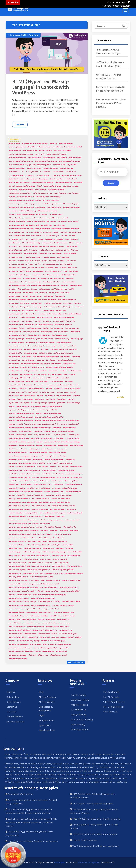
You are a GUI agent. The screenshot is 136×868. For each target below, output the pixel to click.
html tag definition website (18, 367)
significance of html (15, 470)
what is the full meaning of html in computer (24, 587)
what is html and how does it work (20, 534)
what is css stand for (31, 531)
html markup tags (77, 339)
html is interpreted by (54, 314)
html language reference (31, 332)
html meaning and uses (64, 342)
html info (38, 310)
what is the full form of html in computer (22, 584)
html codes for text (64, 257)
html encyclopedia (76, 286)
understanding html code (73, 484)
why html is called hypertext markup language (24, 641)
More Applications (80, 730)
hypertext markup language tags (68, 420)
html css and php (66, 264)
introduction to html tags (66, 431)
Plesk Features (110, 712)
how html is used (46, 225)
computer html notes (34, 168)
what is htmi (64, 531)
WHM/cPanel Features (114, 702)
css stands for (29, 175)
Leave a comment (76, 662)
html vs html (13, 389)
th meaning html (76, 477)
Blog (41, 692)
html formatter (60, 296)
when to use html (28, 623)
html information (48, 310)
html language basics (16, 325)
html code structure (15, 257)
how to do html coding (42, 229)
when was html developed (61, 623)
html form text (48, 296)
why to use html (64, 648)
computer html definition (17, 168)
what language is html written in (49, 609)
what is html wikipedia (60, 559)
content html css (14, 172)
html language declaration (63, 325)
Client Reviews (14, 702)
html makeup (13, 335)
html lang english (59, 321)
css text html (55, 175)
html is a (42, 314)
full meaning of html (56, 215)
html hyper (78, 303)
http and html (61, 399)
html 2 (27, 239)
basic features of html (30, 151)
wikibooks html (43, 655)
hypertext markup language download (48, 413)
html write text (50, 396)
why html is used (36, 644)
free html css (13, 211)
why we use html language (18, 655)
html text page (14, 378)
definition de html (71, 179)
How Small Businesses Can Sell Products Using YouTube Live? (111, 89)
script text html (30, 467)
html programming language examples (46, 357)
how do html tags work (16, 225)
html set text (40, 360)
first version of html (27, 207)
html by (67, 250)
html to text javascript (16, 382)
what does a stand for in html (60, 499)
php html (42, 463)
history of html (63, 218)
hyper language (24, 403)
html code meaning (70, 254)
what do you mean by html (35, 495)
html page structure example (63, 353)
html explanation (44, 289)
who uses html (45, 637)
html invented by (32, 314)
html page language (30, 353)
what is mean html (15, 573)
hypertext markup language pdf (45, 420)
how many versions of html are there (21, 229)
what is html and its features (43, 534)
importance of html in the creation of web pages (25, 424)
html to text (65, 378)
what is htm (44, 531)
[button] (18, 9)
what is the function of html (69, 587)
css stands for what (43, 175)
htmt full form (51, 399)
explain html (13, 190)
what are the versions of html (54, 492)
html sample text (14, 360)
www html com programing (18, 659)
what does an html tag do (17, 502)
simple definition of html (32, 470)
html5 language (28, 399)
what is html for (68, 545)
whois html (55, 637)
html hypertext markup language (31, 307)
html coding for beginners (39, 261)
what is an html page (16, 531)
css (23, 172)
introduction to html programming (45, 431)
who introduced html (16, 634)
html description (43, 278)
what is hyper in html (62, 563)
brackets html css (59, 165)
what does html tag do (75, 513)
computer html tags (67, 168)
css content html (58, 172)
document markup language (26, 186)
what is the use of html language (63, 605)
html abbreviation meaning (31, 243)
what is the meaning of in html (19, 598)
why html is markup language (19, 644)
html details (69, 278)
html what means (63, 392)
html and (79, 243)
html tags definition (15, 371)
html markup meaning (62, 339)
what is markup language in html (63, 570)
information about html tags (41, 428)
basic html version (75, 158)
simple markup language (66, 470)
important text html (49, 424)
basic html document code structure (21, 154)
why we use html (61, 651)
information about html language (20, 428)
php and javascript (25, 463)
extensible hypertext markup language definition (25, 200)
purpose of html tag (66, 463)
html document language (17, 286)
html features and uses (59, 289)
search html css (42, 467)
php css (35, 463)
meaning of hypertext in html (54, 460)
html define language (23, 275)
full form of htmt (42, 215)
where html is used (52, 627)
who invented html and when (47, 634)
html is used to (14, 318)
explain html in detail (26, 190)
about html (54, 143)
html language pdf (15, 332)
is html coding (59, 438)
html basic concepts (30, 250)
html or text (73, 349)
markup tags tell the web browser (20, 460)
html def (12, 275)
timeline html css (40, 484)
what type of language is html (64, 612)
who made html (33, 637)
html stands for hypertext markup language (35, 364)
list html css (13, 449)
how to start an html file (34, 232)
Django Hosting (79, 715)
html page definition (15, 353)
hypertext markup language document (21, 413)
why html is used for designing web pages (57, 644)
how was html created (33, 236)
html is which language (44, 318)
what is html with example (18, 563)
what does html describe (47, 502)
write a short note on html (58, 655)
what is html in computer (64, 548)
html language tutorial (61, 332)
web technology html (16, 492)
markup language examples (38, 453)
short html (53, 467)
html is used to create (28, 318)
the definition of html (16, 481)
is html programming (72, 438)
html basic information (46, 250)
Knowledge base (47, 730)
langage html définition (27, 445)
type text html (59, 484)
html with (40, 396)
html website (58, 389)
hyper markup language (39, 403)
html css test (13, 271)
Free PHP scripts (111, 697)
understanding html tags (17, 488)
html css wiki (63, 271)
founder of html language (71, 207)
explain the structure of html (42, 193)
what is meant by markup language (71, 573)
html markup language (16, 339)
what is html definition (16, 545)
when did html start (64, 620)
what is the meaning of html (70, 591)
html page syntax (15, 357)
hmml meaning (73, 222)
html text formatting (55, 374)
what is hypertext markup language (39, 566)
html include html (15, 310)
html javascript (14, 321)
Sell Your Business (16, 722)
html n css (36, 349)
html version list (14, 385)
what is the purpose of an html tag (49, 602)
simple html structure (49, 470)
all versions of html (44, 147)
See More (20, 125)
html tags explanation (31, 371)
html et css (13, 289)
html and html (44, 246)
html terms (43, 371)
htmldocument (39, 399)
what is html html (48, 548)
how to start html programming (70, 232)
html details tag (14, 282)
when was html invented (17, 627)
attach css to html (15, 151)
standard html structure (17, 474)
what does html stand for (40, 509)
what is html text (14, 556)
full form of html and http (28, 211)
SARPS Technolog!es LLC (89, 863)
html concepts (71, 261)
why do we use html (67, 637)
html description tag (57, 278)
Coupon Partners (15, 717)
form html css (40, 207)
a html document (14, 143)
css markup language (16, 175)
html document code (35, 282)
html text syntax (26, 378)
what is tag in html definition (18, 577)
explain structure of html (56, 190)
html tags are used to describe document (59, 367)
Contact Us (12, 707)
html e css (64, 286)
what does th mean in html (41, 524)
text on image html (63, 477)
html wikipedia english (28, 396)
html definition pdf (15, 278)
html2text (12, 399)
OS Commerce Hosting (82, 720)
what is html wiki (45, 559)
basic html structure (34, 158)
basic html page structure (17, 158)
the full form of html (31, 481)
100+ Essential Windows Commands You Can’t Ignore (109, 52)
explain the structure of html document (66, 193)
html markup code (44, 335)
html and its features (57, 246)
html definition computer (51, 275)
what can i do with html (73, 492)
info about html (73, 424)
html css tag (72, 268)
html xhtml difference (64, 396)
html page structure (45, 353)
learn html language (76, 445)
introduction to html (25, 431)
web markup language (70, 488)
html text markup (69, 374)
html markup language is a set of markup (39, 339)
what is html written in (35, 563)
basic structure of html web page (20, 165)
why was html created (16, 651)
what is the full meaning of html (48, 584)
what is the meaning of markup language (22, 602)
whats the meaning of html (46, 620)
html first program (15, 296)
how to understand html (17, 236)
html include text (28, 310)
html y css (76, 396)
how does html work (32, 225)
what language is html (29, 609)
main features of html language (29, 449)
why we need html (48, 651)
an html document (59, 147)
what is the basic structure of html (41, 577)
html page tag (27, 357)
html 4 (41, 239)
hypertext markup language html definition (49, 417)
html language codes (46, 325)
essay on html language (70, 186)
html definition (37, 275)
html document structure (51, 286)
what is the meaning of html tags (20, 595)
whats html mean (15, 620)
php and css (13, 463)
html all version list (48, 243)
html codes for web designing (19, 261)
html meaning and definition (46, 342)
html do (24, 282)
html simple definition (65, 360)
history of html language (17, 222)
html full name (14, 303)
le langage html (63, 445)
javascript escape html (35, 442)
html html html (57, 303)
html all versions (62, 243)
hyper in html (13, 403)
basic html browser (46, 151)
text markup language (47, 477)
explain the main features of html (20, 193)
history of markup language (36, 222)
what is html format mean (32, 548)
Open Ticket (45, 725)
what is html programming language (54, 552)
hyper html (71, 399)
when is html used (15, 623)
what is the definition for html (50, 580)
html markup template (16, 342)
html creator (29, 264)
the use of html (14, 484)
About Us (11, 692)
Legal (42, 715)
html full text (25, 303)
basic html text (62, 158)
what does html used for (35, 516)
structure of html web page (18, 477)
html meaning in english (36, 346)
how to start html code (51, 232)
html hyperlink (14, 307)
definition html (14, 182)
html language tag (46, 332)
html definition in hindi (69, 275)
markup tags (62, 456)
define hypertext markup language (36, 179)
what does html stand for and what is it (63, 509)
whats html (44, 616)
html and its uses (72, 246)
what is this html (14, 609)
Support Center (46, 720)
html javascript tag (27, 321)
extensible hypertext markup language (48, 197)
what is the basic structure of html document (24, 580)
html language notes (72, 328)
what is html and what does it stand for (22, 538)
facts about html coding (51, 200)
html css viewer (38, 271)
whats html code (55, 616)
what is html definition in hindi (35, 545)
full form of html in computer (47, 211)
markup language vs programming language (23, 456)
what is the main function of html (48, 591)
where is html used (15, 630)
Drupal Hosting (78, 710)
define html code (76, 175)
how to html (75, 229)
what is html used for (43, 556)
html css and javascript (51, 264)
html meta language (15, 349)
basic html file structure (43, 154)
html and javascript (15, 250)
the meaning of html (71, 481)
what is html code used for (18, 541)
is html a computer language (56, 435)
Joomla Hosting (79, 695)
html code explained (30, 254)
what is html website (31, 559)
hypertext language (73, 403)
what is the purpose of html (71, 602)
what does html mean (39, 506)
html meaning (30, 342)
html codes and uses (49, 257)
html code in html (45, 254)
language (39, 445)
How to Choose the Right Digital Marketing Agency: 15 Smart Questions (111, 103)
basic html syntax (49, 158)
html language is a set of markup (38, 328)
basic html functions (59, 154)
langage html (13, 445)
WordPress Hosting (80, 700)
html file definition (15, 293)
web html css (56, 488)
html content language (16, 264)
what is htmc (54, 531)
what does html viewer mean (55, 516)
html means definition (69, 346)
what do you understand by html (19, 499)
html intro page (61, 310)
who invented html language (68, 634)
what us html (13, 616)
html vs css (74, 385)
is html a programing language (19, 438)
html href (47, 303)
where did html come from (35, 627)
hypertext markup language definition (45, 410)
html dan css (73, 271)
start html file (46, 474)
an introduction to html (74, 147)
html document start (34, 286)
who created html (51, 630)
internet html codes (69, 428)
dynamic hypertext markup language (49, 186)
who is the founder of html (17, 637)
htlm (74, 236)
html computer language (57, 261)
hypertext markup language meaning (21, 420)
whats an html (34, 616)
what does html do (63, 502)
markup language (61, 449)
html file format (28, 293)
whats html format (69, 616)
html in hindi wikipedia (66, 307)
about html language (66, 143)
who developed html (65, 630)
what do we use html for (17, 495)
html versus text (63, 385)
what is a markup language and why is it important (25, 527)
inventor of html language (17, 435)
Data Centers (13, 697)
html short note (51, 360)
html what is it (33, 392)
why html (78, 637)
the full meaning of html (48, 481)
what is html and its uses (62, 534)
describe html (25, 182)
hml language (62, 222)
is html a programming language (41, 438)
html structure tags (69, 364)
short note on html (76, 467)
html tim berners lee (52, 378)
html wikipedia (14, 396)
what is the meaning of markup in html (43, 598)
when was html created (43, 623)
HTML (22, 239)
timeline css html (26, 484)
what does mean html (72, 520)
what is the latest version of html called (22, 591)
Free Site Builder (111, 692)
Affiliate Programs (48, 697)
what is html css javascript (58, 541)
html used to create (57, 382)
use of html (30, 488)
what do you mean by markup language (59, 495)
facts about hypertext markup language (22, 204)
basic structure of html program (69, 161)
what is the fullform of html (49, 587)
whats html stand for (29, 620)
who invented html (30, 634)
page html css (70, 460)
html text (63, 371)
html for (25, 296)
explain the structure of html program (21, 197)
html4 (19, 399)
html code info (57, 254)
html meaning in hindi (53, 346)
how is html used (59, 225)
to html (50, 484)
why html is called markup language (53, 641)
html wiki (73, 392)
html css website (51, 271)
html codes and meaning (32, 257)
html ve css (69, 382)
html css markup (61, 268)
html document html (68, 282)
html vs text (23, 389)
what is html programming (31, 552)
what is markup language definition (39, 570)
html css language (47, 268)
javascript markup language (70, 442)
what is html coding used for (38, 541)
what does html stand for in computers (53, 513)
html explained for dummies (27, 289)
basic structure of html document (46, 161)
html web (49, 389)
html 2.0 (34, 239)
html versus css (50, 385)
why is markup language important (45, 648)
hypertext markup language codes (20, 410)
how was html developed (51, 236)
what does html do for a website (19, 506)
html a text (74, 239)
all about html (32, 147)
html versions (39, 385)
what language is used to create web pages (23, 612)
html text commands (75, 371)
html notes (45, 349)
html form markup (36, 296)
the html (60, 481)
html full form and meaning (47, 300)
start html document (33, 474)
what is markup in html (75, 566)
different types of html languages (42, 182)
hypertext (52, 403)
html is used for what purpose (72, 314)
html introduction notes (17, 314)
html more (27, 349)
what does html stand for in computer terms (23, 513)
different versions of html (63, 182)
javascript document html (17, 442)
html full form (32, 300)
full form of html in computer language (22, 215)
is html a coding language (36, 435)
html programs (65, 357)
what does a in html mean (40, 499)
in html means (62, 424)
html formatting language (17, 300)
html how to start (36, 303)
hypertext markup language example (21, 417)
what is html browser (43, 538)
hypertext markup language (31, 406)
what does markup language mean (51, 520)
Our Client (11, 712)
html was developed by (36, 389)
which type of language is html (33, 630)
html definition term (29, 278)
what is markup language (17, 570)
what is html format (15, 548)
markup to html (38, 460)
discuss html (78, 182)
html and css (13, 246)
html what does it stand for (18, 392)
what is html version (16, 559)
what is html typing (28, 556)
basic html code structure (62, 151)
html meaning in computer (18, 346)
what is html (74, 531)
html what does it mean (72, 389)
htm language (13, 239)
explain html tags (40, 190)
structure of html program (74, 474)
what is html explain (54, 545)
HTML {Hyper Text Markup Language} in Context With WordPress (41, 87)
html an (72, 243)
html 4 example (50, 239)
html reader (76, 357)
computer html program (51, 168)
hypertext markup (15, 406)
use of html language (43, 488)
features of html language (45, 204)
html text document (26, 374)
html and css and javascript (28, 246)
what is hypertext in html (17, 566)
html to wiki (29, 382)
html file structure (41, 293)
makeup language (47, 449)
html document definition (52, 282)
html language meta (57, 328)
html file (71, 289)
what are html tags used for (33, 492)
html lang (38, 321)
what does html (32, 502)
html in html (79, 307)
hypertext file (61, 403)
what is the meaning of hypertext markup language (49, 595)
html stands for (14, 364)
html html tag (68, 303)
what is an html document (53, 527)
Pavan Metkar (34, 35)
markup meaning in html (48, 456)
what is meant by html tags (49, 573)
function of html (51, 218)
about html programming (17, 147)
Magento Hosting (79, 705)
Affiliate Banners (47, 702)
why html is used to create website (20, 648)
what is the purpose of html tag (19, 605)
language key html (50, 445)
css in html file (71, 172)
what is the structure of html (41, 605)
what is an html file (69, 527)
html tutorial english (42, 382)
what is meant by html (30, 573)
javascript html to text (52, 442)
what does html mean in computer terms (61, 506)
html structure (56, 364)
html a (67, 239)
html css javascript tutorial (30, 268)
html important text (50, 307)
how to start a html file (16, 232)
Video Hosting (78, 725)
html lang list (70, 321)
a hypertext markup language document (35, 143)
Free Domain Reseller (114, 707)
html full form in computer (67, 300)
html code (74, 250)
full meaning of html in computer (20, 218)
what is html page (15, 552)
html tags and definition (36, 367)
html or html (63, 349)
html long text (75, 332)
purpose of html (52, 463)
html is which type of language (64, 318)
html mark (23, 335)
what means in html (46, 612)
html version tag (27, 385)
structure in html (58, 474)
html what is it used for (47, 392)
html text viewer (38, 378)
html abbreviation (15, 243)
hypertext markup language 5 (52, 406)
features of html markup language (67, 204)
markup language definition (18, 453)
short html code (63, 467)
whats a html (23, 616)
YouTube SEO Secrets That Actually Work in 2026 (109, 77)
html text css (13, 374)
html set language (28, 360)
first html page (14, 207)
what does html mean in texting (19, 509)
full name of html (38, 218)
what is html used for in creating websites (66, 556)
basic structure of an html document (21, 161)
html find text (65, 293)
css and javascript (32, 172)
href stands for (65, 236)
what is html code (58, 538)
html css (38, 264)
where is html (65, 627)
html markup (32, 335)
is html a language (73, 435)
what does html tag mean (17, 516)
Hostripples (59, 863)
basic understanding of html (42, 165)
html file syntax (54, 293)
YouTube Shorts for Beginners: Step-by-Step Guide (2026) (110, 64)
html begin (59, 250)
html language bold (31, 325)
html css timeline (25, 271)
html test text (53, 371)
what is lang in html (59, 566)
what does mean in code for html (20, 524)
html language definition (17, 328)
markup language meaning (57, 453)
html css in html (14, 268)
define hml (65, 175)
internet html (57, 428)
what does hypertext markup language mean (24, 520)
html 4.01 (60, 239)
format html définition (54, 207)
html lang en (47, 321)
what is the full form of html (71, 580)
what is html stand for (75, 552)
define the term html (56, 179)
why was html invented (33, 651)
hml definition (51, 222)
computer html (71, 165)
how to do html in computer (60, 229)
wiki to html (32, 655)
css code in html (45, 172)
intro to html (13, 431)
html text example (40, 374)
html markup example (59, 335)
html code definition (15, 254)
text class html (33, 477)
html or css (54, 349)
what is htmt (49, 563)
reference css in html (16, 467)
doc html (12, 186)
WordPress (14, 140)
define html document (16, 179)
